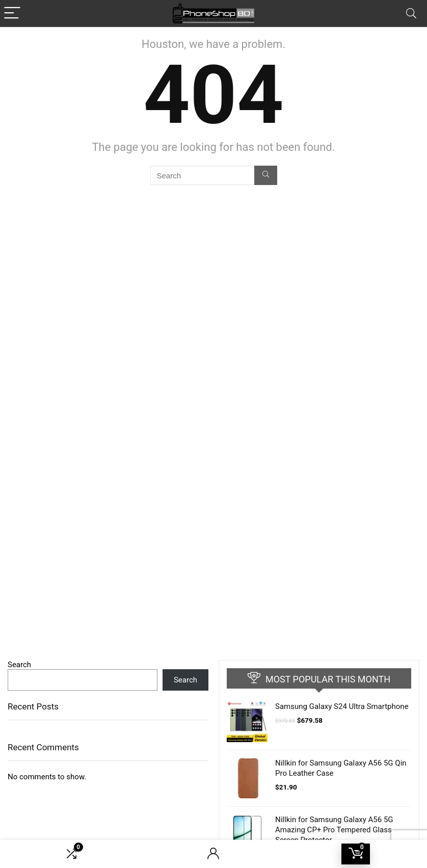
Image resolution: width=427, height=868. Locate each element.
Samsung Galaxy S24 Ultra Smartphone (342, 706)
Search (19, 665)
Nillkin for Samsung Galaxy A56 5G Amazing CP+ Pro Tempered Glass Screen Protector (334, 830)
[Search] (411, 14)
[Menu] (12, 14)
